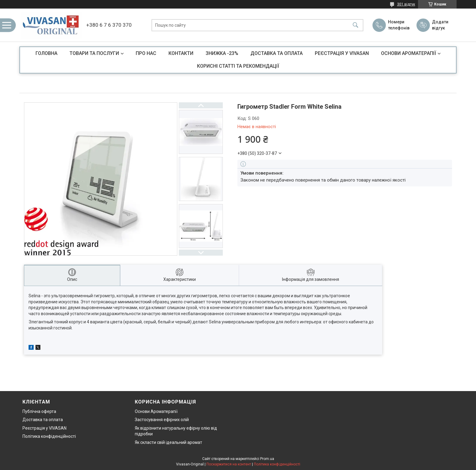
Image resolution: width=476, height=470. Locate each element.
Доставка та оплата (43, 420)
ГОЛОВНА (46, 53)
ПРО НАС (146, 53)
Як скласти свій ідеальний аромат (168, 442)
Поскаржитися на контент (229, 464)
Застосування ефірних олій (162, 420)
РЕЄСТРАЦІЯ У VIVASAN (342, 53)
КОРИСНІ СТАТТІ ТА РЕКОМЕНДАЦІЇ (238, 66)
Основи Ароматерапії (156, 411)
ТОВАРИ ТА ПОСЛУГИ (94, 53)
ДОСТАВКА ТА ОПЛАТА (277, 53)
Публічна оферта (39, 411)
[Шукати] (355, 25)
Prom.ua (267, 459)
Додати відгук (440, 25)
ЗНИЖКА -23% (222, 53)
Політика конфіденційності (49, 436)
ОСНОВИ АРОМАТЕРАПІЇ (408, 53)
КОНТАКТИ (181, 53)
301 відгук (406, 4)
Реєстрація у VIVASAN (44, 428)
